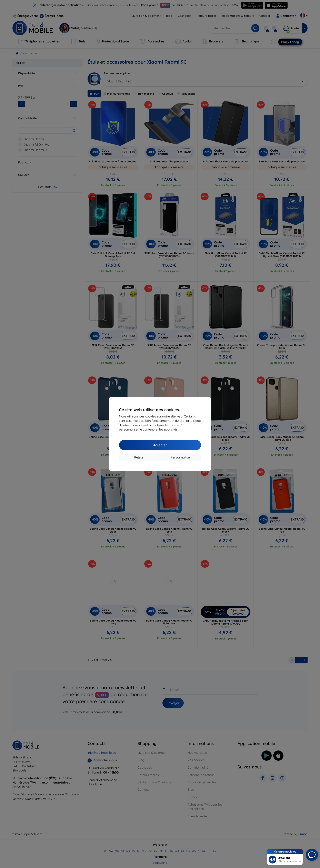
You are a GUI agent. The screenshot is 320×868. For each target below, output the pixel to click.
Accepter (160, 445)
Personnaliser (181, 457)
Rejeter (139, 457)
